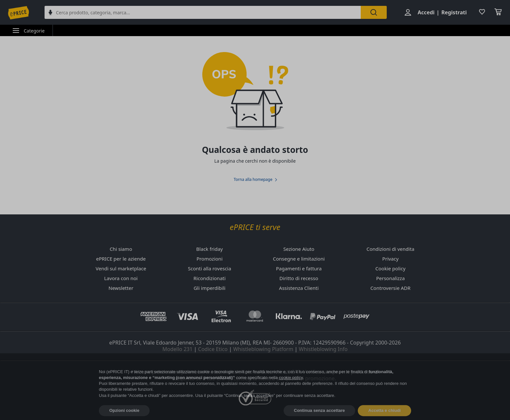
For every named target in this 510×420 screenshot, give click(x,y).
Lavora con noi (121, 278)
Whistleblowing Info (323, 349)
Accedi (426, 12)
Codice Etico (213, 349)
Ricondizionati (210, 278)
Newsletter (121, 288)
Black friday (209, 249)
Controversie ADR (390, 288)
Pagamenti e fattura (299, 268)
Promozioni (209, 259)
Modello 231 (177, 349)
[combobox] (203, 12)
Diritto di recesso (299, 278)
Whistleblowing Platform (263, 349)
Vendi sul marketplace (121, 268)
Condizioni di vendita (390, 249)
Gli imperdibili (209, 288)
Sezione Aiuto (299, 249)
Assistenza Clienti (299, 288)
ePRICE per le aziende (121, 259)
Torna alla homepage (253, 180)
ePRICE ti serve (255, 227)
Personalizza (390, 278)
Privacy (390, 259)
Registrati (454, 12)
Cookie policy (390, 268)
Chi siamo (121, 249)
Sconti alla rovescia (210, 268)
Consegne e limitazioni (299, 259)
